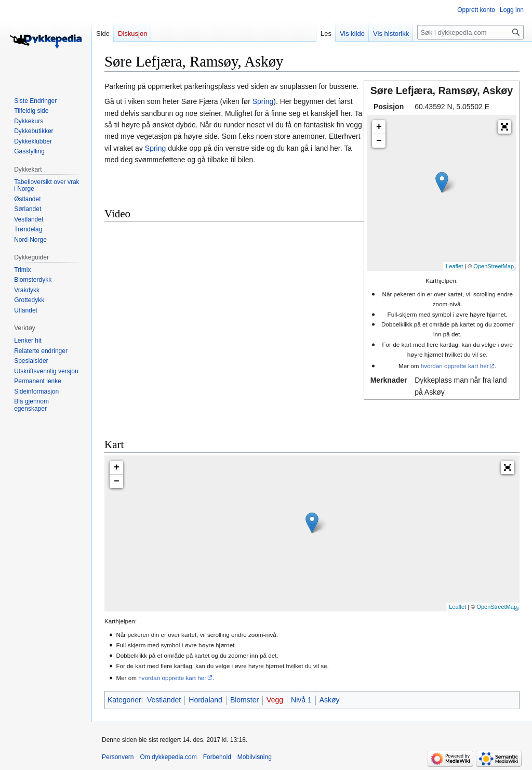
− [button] (379, 141)
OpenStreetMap (494, 266)
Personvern (118, 757)
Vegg (275, 700)
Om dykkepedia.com (168, 757)
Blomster (244, 700)
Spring (263, 101)
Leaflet (454, 266)
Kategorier (124, 700)
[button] (504, 127)
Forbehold (217, 757)
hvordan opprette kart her (455, 366)
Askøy (330, 700)
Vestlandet (164, 700)
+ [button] (379, 127)
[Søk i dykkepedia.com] (470, 32)
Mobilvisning (255, 757)
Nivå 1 (301, 700)
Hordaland (205, 700)
